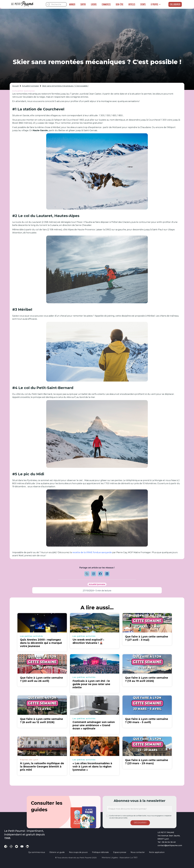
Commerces (106, 4)
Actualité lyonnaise (30, 86)
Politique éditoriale (100, 852)
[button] (156, 4)
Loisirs (94, 4)
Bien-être (120, 4)
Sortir (83, 4)
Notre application (157, 852)
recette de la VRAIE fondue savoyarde (92, 552)
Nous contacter (138, 852)
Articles (132, 4)
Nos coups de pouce (78, 852)
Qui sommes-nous (37, 852)
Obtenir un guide (57, 852)
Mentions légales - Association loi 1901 (120, 858)
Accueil (15, 86)
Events (143, 4)
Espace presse (120, 852)
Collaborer (175, 4)
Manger (72, 4)
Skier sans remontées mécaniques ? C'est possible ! (65, 86)
